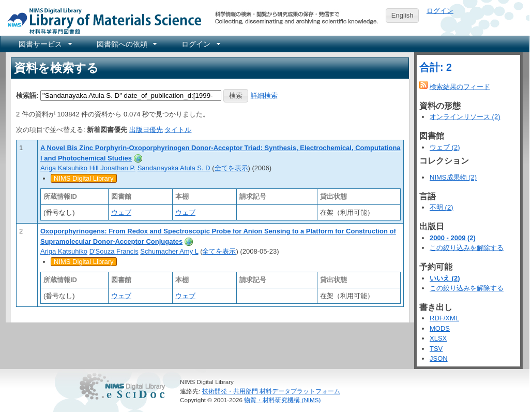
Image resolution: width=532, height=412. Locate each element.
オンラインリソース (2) (465, 117)
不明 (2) (442, 207)
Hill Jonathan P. (112, 168)
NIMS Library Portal (101, 20)
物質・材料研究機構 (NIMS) (282, 400)
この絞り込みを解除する (467, 248)
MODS (440, 328)
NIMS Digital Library (84, 178)
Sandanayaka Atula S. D (174, 168)
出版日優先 (146, 130)
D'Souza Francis (114, 251)
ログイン (440, 11)
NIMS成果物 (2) (453, 177)
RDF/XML (444, 318)
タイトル (178, 130)
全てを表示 (231, 168)
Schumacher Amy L (169, 251)
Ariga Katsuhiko (64, 168)
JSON (439, 358)
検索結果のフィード (460, 87)
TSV (436, 349)
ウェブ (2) (445, 147)
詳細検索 (264, 95)
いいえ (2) (445, 278)
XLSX (438, 338)
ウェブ (121, 212)
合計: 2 (436, 67)
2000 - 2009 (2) (453, 238)
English (402, 15)
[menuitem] (44, 44)
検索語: (27, 95)
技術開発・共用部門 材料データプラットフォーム (271, 391)
